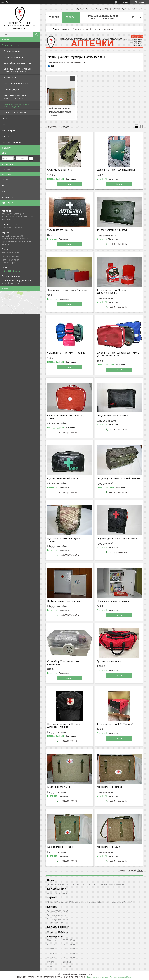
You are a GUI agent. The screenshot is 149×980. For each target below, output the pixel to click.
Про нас (6, 124)
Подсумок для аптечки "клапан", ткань (117, 538)
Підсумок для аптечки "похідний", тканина (118, 478)
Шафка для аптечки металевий (63, 601)
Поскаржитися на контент (97, 977)
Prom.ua (89, 974)
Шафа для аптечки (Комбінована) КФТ (117, 170)
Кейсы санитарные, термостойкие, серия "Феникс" (60, 112)
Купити (69, 184)
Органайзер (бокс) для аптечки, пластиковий (64, 663)
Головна (54, 17)
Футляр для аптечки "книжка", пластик (67, 290)
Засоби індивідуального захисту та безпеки (16, 97)
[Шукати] (36, 34)
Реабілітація (10, 77)
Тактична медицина (14, 57)
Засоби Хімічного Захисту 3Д (18, 63)
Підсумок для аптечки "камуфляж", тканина (65, 540)
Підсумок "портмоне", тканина (113, 416)
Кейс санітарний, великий (110, 787)
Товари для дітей (12, 89)
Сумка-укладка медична (109, 661)
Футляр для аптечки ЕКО (60, 230)
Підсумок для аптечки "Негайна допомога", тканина (64, 725)
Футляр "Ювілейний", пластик (112, 230)
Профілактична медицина (16, 83)
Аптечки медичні (12, 51)
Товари (70, 17)
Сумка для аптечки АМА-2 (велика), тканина (66, 417)
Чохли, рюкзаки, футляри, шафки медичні (16, 105)
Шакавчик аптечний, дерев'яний (113, 601)
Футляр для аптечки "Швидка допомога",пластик (112, 291)
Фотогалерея (8, 130)
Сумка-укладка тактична (60, 170)
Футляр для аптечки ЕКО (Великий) (115, 724)
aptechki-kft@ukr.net (11, 271)
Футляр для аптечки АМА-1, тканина (66, 353)
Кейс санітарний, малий (109, 847)
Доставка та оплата (12, 142)
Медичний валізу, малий (60, 787)
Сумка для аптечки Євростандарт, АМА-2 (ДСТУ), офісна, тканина (118, 354)
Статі (4, 118)
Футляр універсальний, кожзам (63, 478)
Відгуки (5, 136)
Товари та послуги (11, 45)
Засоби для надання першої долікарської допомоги (17, 70)
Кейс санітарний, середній (61, 847)
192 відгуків (123, 2)
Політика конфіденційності (121, 977)
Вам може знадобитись (15, 113)
